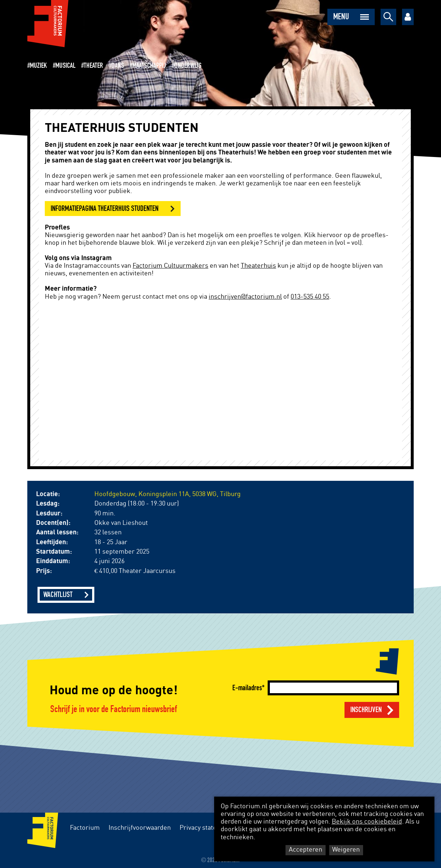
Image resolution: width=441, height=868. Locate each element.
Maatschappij (149, 66)
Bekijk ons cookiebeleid (367, 822)
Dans (118, 66)
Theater (93, 66)
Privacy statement (206, 828)
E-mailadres (247, 688)
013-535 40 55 (310, 297)
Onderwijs (188, 66)
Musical (65, 66)
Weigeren (346, 850)
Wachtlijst (58, 595)
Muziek (38, 66)
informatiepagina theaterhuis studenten (105, 209)
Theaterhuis (258, 266)
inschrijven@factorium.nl (245, 297)
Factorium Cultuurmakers (170, 266)
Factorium (85, 828)
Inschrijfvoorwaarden (140, 828)
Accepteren (306, 850)
